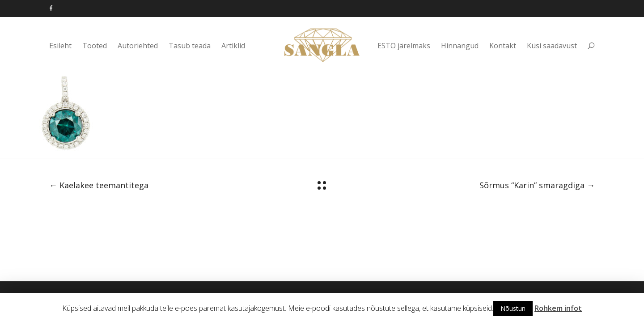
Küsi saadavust (552, 46)
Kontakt (503, 46)
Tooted (95, 46)
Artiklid (233, 46)
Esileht (60, 46)
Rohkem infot (558, 308)
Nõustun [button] (513, 308)
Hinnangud (460, 46)
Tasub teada (190, 46)
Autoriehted (138, 46)
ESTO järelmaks (404, 46)
